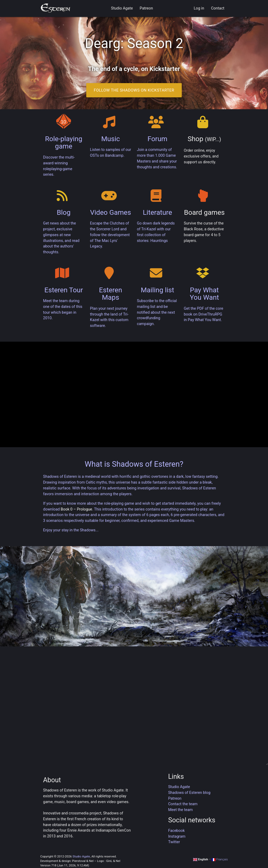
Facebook (176, 831)
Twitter (174, 842)
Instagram (177, 836)
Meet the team (180, 810)
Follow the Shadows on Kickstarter (134, 90)
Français (220, 859)
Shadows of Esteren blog (189, 793)
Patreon (146, 8)
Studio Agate (122, 8)
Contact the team (183, 804)
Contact (218, 8)
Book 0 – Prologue (76, 509)
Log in (199, 8)
